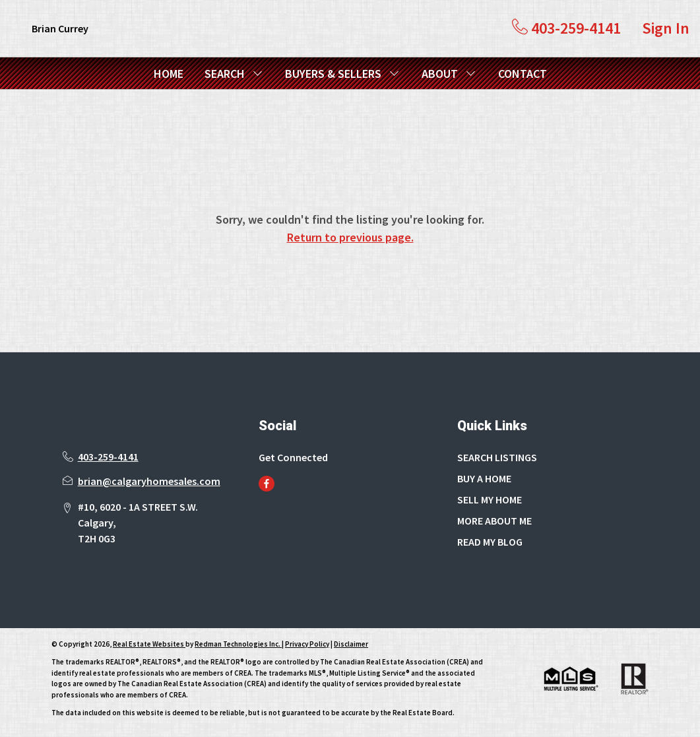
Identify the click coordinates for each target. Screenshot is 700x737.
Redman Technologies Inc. (238, 644)
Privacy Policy (307, 644)
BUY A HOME (484, 478)
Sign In (666, 28)
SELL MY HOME (490, 499)
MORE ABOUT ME (494, 521)
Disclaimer (351, 644)
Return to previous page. (350, 237)
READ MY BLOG (490, 542)
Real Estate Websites (149, 644)
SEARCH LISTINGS (497, 457)
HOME (169, 74)
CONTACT (523, 74)
